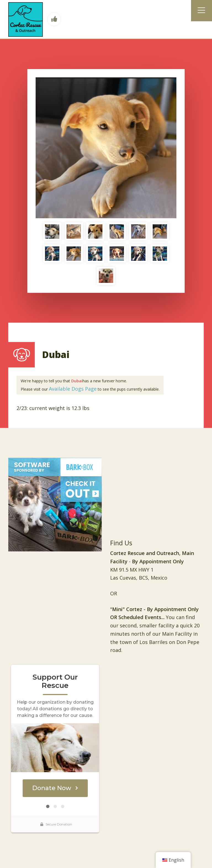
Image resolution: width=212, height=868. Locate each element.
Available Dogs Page (73, 389)
